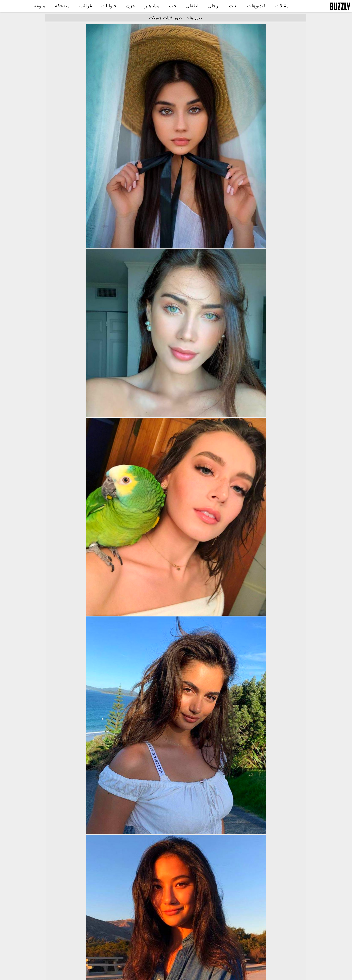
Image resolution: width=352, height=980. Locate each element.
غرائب (86, 6)
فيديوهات (256, 6)
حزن (131, 6)
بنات (233, 6)
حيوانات (109, 6)
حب (173, 6)
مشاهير (152, 6)
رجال (213, 6)
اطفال (192, 6)
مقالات (282, 6)
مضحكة (62, 6)
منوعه (40, 6)
